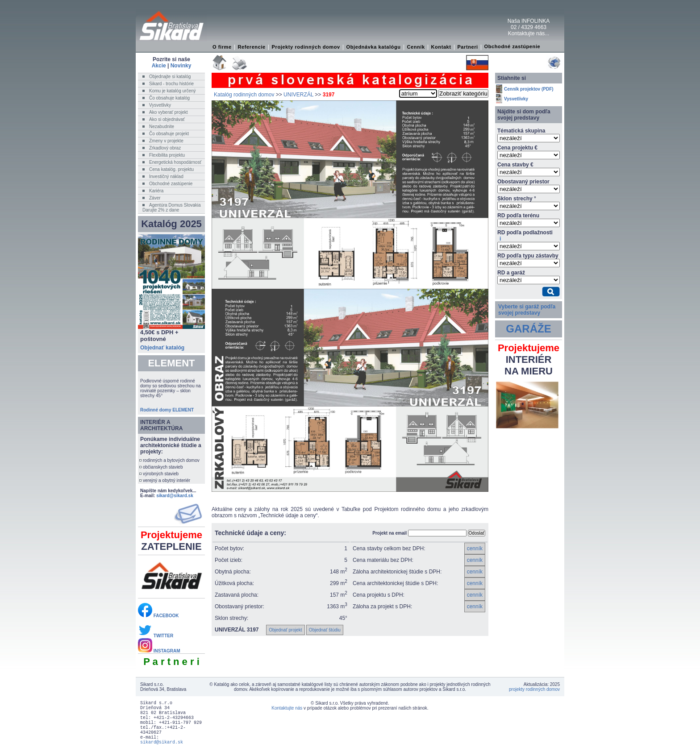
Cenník (416, 47)
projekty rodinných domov (534, 689)
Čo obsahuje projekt (169, 134)
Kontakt (441, 47)
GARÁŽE (528, 329)
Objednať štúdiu (325, 630)
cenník (475, 548)
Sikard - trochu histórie (171, 84)
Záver (155, 198)
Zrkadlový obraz (165, 148)
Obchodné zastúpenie (512, 46)
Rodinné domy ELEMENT (167, 410)
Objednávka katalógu (374, 47)
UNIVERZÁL (298, 95)
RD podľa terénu (518, 216)
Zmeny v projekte (166, 141)
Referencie (252, 47)
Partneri (467, 47)
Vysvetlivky (160, 105)
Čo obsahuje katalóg (169, 98)
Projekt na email (390, 533)
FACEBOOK (158, 616)
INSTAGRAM (159, 651)
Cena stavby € (515, 165)
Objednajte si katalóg (170, 77)
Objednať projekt (285, 630)
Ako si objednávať (167, 119)
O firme (222, 47)
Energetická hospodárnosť (175, 162)
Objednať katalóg (162, 348)
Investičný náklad (166, 177)
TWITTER (156, 636)
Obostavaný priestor (523, 182)
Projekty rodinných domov (306, 47)
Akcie (159, 66)
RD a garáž (511, 273)
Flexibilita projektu (167, 155)
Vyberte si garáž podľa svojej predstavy (527, 310)
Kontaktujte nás (287, 708)
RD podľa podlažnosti (525, 236)
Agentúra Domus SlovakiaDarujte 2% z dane (172, 208)
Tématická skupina (521, 131)
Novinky (181, 66)
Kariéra (156, 191)
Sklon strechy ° (517, 199)
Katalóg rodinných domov (244, 95)
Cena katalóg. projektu (171, 169)
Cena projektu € (517, 148)
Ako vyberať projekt (169, 112)
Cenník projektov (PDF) (529, 89)
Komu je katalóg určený (173, 91)
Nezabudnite (162, 127)
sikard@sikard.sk (175, 496)
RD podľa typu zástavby (528, 256)
